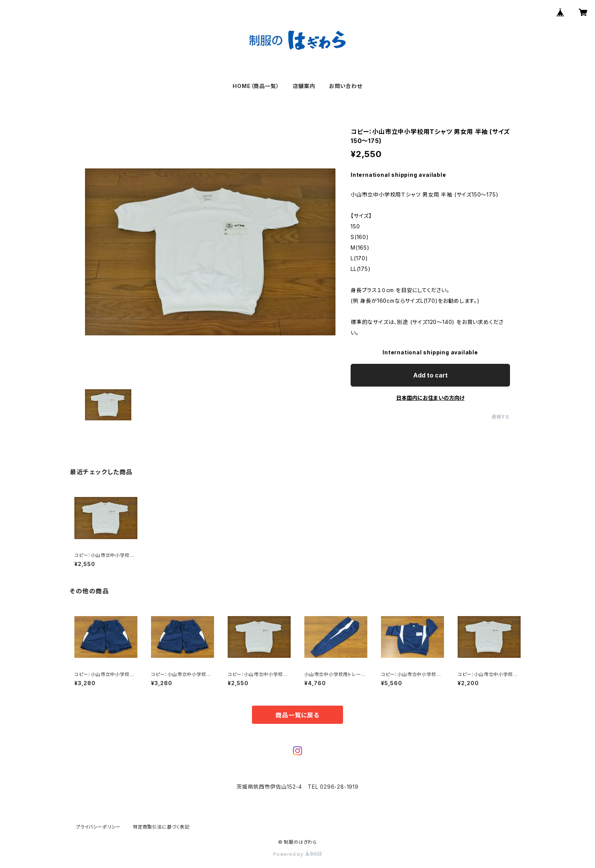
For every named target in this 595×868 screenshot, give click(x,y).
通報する (501, 417)
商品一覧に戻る (297, 715)
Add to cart (431, 375)
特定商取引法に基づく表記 (161, 827)
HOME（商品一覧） (256, 86)
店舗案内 (304, 86)
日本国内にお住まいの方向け (430, 398)
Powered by (297, 854)
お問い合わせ (346, 86)
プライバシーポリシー (98, 827)
